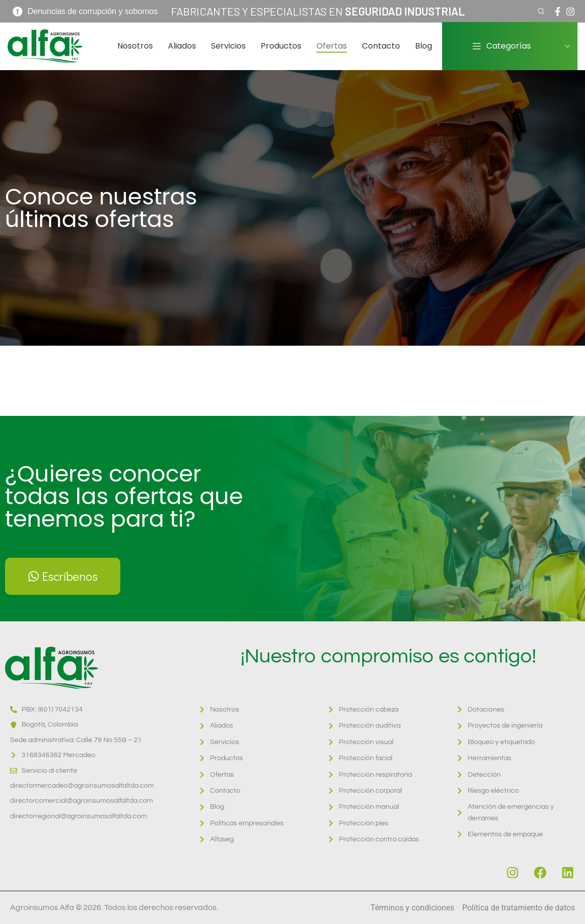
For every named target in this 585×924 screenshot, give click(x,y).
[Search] (540, 12)
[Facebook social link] (558, 12)
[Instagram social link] (570, 12)
